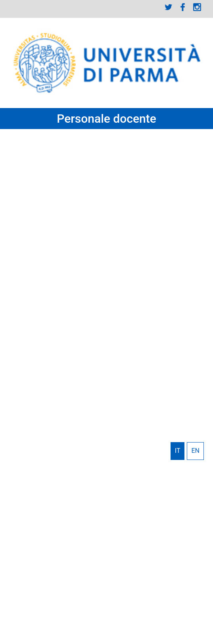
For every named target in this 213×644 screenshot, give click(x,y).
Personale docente (106, 119)
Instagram (197, 7)
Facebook (183, 7)
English (195, 451)
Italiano (178, 451)
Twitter (169, 7)
